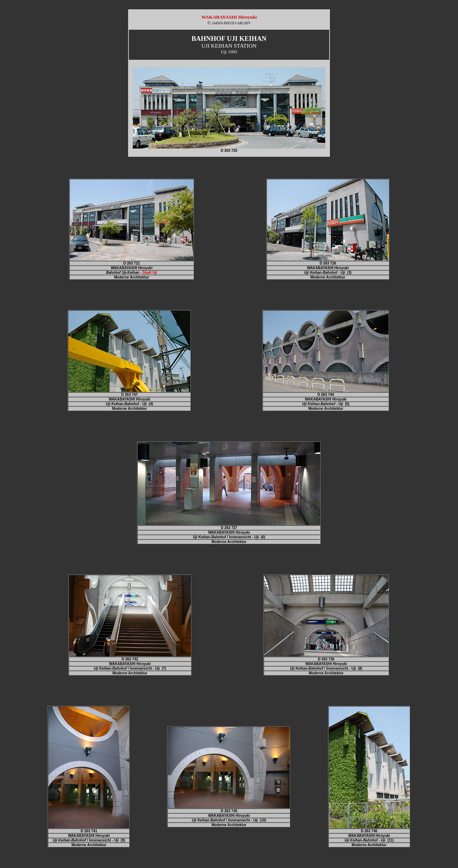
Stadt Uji (150, 273)
